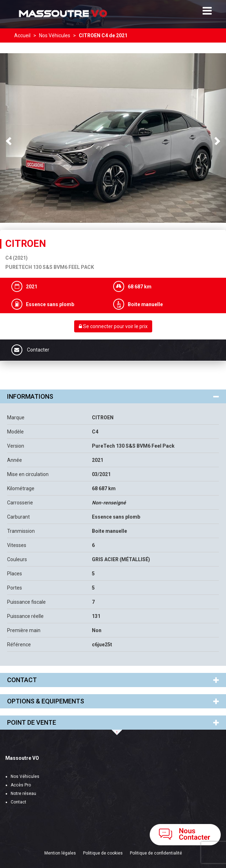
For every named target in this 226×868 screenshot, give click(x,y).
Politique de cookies (103, 853)
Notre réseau (23, 794)
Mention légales (60, 853)
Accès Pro (21, 785)
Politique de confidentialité (156, 853)
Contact (18, 802)
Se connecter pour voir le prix (113, 326)
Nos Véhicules (25, 776)
